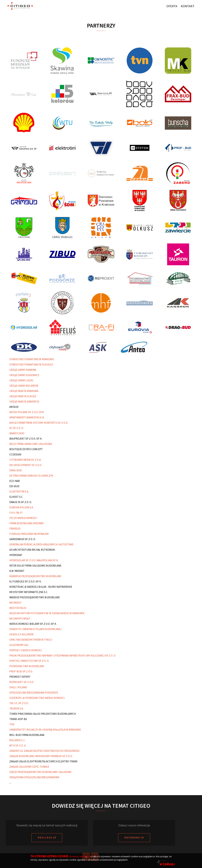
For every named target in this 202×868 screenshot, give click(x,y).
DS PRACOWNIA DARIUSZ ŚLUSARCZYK (31, 476)
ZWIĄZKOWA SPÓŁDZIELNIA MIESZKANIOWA (34, 777)
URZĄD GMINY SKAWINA (23, 370)
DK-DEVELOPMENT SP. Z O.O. (26, 465)
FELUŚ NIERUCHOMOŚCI (23, 518)
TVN (12, 724)
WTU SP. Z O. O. (18, 745)
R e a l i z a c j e (47, 838)
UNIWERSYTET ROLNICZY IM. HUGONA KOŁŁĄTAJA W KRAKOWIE (45, 730)
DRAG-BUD (16, 470)
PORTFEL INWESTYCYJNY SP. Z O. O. (29, 661)
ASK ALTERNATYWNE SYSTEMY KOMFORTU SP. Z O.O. (39, 423)
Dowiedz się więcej (80, 856)
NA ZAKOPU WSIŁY (20, 619)
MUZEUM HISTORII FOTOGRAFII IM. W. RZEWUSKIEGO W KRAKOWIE (47, 613)
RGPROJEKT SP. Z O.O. (22, 682)
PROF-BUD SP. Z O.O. (21, 671)
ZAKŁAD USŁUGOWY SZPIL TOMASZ (29, 767)
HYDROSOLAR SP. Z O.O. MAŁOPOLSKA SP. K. (34, 560)
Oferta (172, 6)
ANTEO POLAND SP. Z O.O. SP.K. (27, 412)
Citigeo (19, 6)
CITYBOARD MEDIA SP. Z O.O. (25, 460)
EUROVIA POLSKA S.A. (21, 507)
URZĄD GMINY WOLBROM (24, 386)
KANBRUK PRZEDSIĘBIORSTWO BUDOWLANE (35, 576)
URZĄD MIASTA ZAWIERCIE (24, 402)
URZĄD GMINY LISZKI (21, 380)
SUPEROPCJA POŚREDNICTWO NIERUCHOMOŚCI (37, 698)
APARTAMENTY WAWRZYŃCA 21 (27, 417)
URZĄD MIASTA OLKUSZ (23, 396)
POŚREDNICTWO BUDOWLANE (27, 666)
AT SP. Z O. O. (16, 428)
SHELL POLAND (18, 687)
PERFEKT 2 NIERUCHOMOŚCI (26, 650)
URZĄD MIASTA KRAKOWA (24, 391)
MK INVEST (16, 603)
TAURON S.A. (16, 708)
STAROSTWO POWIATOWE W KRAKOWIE (32, 359)
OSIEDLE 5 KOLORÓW (21, 634)
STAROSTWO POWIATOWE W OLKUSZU (31, 365)
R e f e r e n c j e (134, 838)
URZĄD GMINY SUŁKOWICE (24, 375)
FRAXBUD (15, 529)
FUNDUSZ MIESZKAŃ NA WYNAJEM (29, 534)
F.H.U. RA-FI (16, 513)
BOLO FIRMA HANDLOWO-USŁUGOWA (31, 444)
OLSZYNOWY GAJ (19, 645)
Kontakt (188, 6)
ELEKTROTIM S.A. (19, 492)
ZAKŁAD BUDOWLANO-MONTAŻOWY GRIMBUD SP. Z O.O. (41, 756)
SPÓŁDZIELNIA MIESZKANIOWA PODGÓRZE (34, 693)
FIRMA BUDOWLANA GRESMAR (26, 523)
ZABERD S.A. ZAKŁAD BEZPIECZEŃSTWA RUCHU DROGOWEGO (44, 751)
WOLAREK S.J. (17, 740)
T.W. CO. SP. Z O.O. (19, 703)
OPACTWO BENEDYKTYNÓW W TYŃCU (31, 640)
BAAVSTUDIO (17, 433)
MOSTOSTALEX (18, 608)
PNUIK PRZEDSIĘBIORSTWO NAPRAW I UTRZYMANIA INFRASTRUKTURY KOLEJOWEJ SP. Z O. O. (63, 656)
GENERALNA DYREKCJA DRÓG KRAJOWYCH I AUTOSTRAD (41, 544)
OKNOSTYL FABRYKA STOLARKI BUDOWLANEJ (35, 629)
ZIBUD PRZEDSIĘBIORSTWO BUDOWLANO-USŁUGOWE (40, 772)
